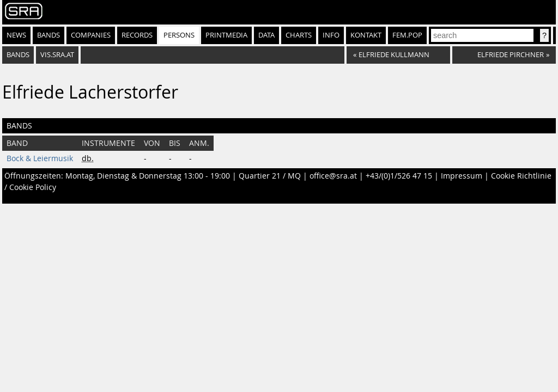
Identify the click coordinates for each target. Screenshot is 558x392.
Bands (48, 35)
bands (18, 55)
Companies (91, 35)
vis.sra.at (57, 55)
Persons (179, 35)
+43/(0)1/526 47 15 (399, 176)
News (16, 35)
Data (266, 35)
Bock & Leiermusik (40, 158)
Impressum (462, 176)
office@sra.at (333, 176)
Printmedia (226, 35)
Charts (299, 35)
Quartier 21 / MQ (270, 176)
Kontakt (366, 35)
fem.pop (407, 35)
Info (331, 35)
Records (137, 35)
